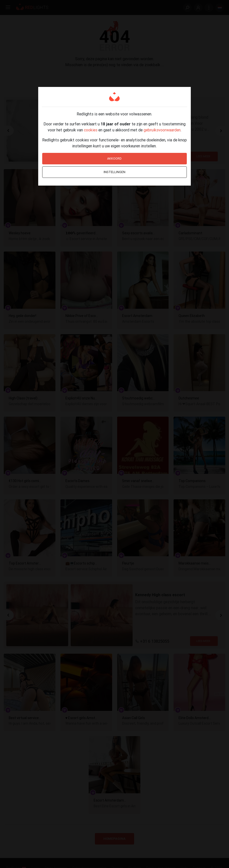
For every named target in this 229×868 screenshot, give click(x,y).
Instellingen (114, 172)
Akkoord (114, 158)
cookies (91, 130)
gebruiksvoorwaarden (162, 130)
